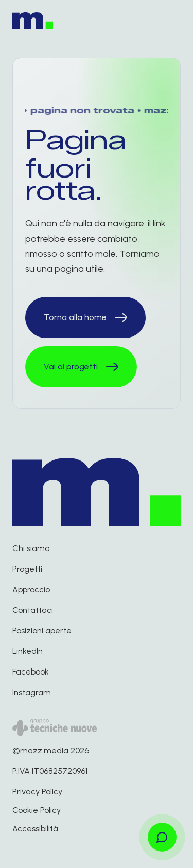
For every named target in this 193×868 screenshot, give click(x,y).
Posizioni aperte (42, 631)
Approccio (31, 589)
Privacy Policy (37, 792)
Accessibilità (35, 829)
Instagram (32, 692)
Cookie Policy (37, 810)
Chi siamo (31, 548)
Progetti (27, 569)
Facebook (31, 672)
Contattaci (33, 610)
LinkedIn (28, 651)
